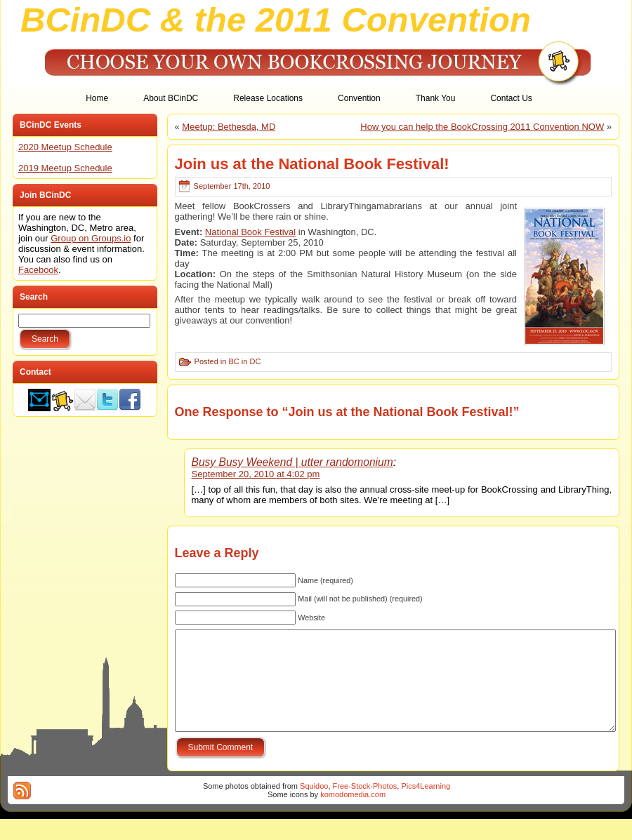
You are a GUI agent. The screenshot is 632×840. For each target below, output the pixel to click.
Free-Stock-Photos (365, 807)
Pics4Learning (426, 807)
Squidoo (314, 807)
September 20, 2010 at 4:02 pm (256, 474)
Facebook (38, 270)
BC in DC (244, 361)
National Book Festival (250, 232)
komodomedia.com (353, 815)
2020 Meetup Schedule (65, 147)
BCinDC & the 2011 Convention (276, 20)
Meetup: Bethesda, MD (229, 127)
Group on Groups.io (91, 238)
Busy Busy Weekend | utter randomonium (292, 462)
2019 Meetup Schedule (65, 168)
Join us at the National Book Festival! (312, 164)
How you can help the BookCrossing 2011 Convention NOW (482, 127)
